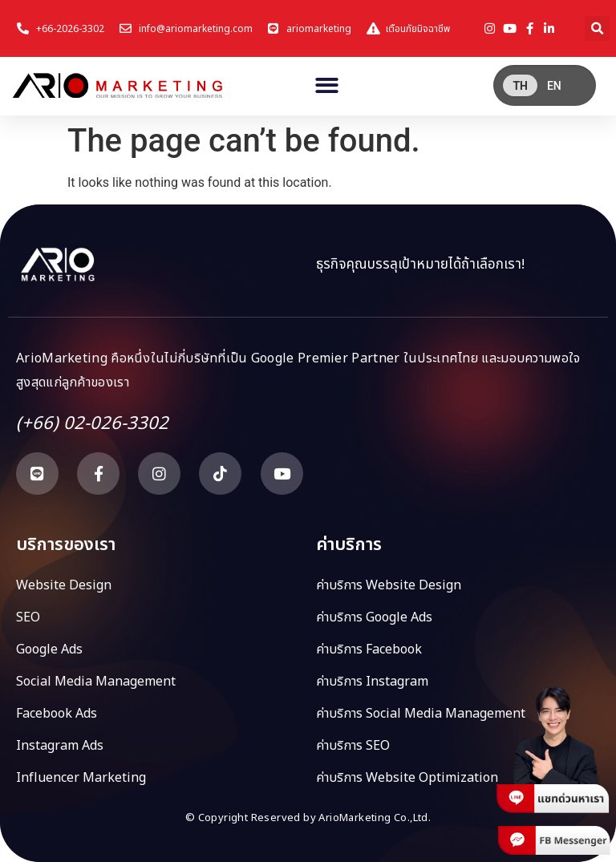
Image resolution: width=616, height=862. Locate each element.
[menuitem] (520, 85)
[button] (597, 28)
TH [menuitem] (520, 86)
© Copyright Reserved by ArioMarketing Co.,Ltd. (308, 818)
